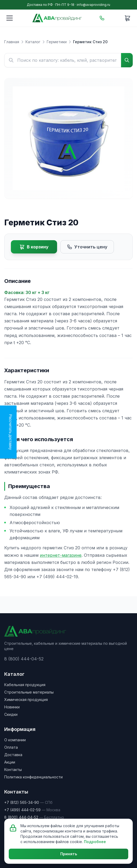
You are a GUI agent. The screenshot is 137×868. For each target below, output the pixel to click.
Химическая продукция (26, 700)
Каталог (33, 42)
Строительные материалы (29, 692)
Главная (12, 42)
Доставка (13, 755)
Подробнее (95, 842)
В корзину (34, 247)
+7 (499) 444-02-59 (22, 810)
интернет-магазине (61, 555)
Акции (10, 762)
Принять (69, 854)
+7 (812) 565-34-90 (22, 802)
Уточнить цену (87, 247)
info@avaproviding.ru (93, 5)
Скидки (11, 714)
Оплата (11, 747)
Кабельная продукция (25, 685)
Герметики (57, 42)
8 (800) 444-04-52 (24, 659)
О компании (15, 740)
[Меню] (10, 18)
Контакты (13, 770)
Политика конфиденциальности (33, 777)
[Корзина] (127, 18)
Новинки (12, 707)
